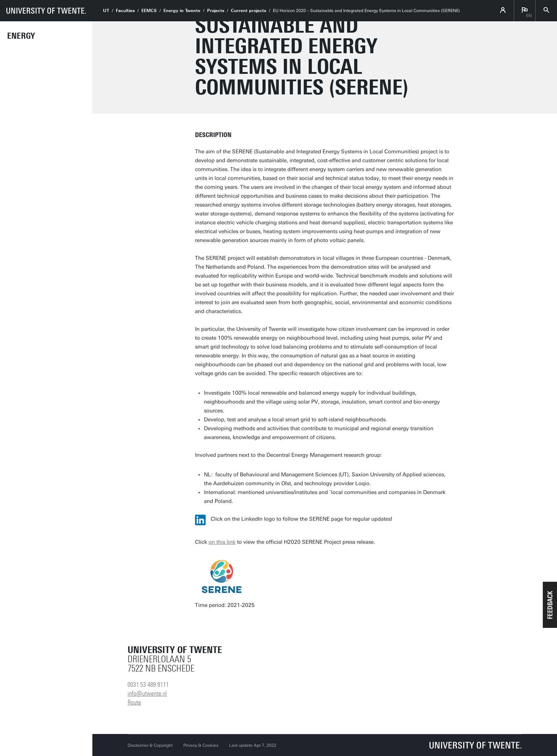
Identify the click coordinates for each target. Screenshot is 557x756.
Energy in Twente (182, 11)
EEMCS (149, 11)
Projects (216, 11)
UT (106, 11)
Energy (21, 36)
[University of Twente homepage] (46, 11)
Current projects (248, 11)
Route (134, 702)
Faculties (125, 11)
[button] (550, 605)
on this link (222, 542)
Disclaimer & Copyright (150, 745)
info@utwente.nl (147, 694)
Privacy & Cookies (201, 745)
